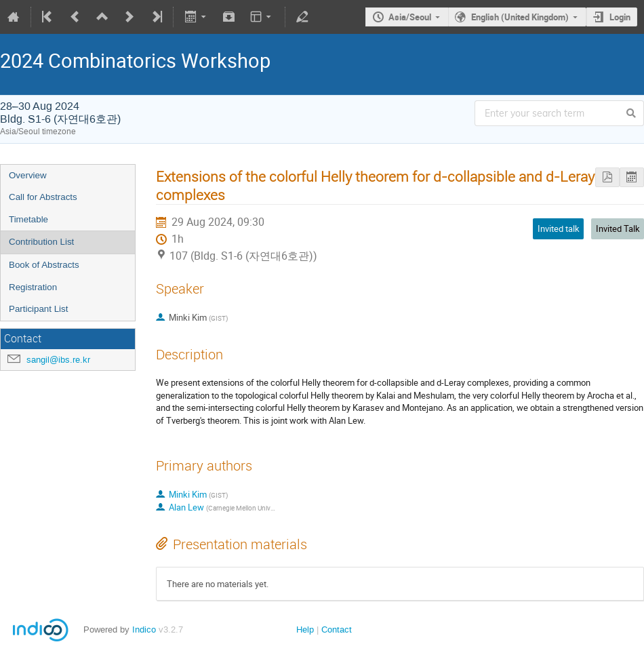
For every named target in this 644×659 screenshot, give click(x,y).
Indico (144, 630)
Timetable (28, 219)
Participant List (38, 309)
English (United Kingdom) (520, 17)
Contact (337, 630)
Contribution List (41, 242)
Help (305, 630)
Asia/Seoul (410, 17)
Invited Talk (618, 228)
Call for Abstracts (43, 197)
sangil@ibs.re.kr (58, 360)
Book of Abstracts (44, 265)
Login (620, 17)
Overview (28, 175)
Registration (33, 287)
